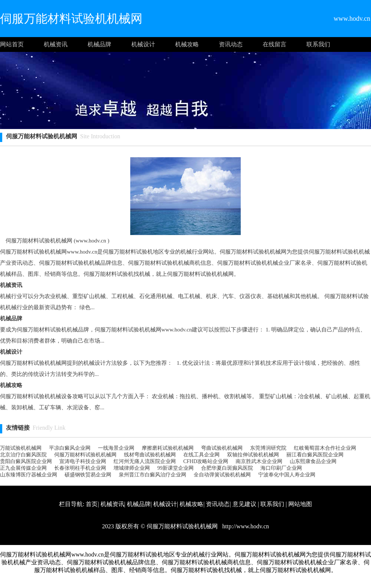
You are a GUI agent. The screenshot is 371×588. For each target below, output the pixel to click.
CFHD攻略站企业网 (206, 461)
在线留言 (275, 44)
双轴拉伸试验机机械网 (253, 455)
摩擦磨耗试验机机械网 (168, 448)
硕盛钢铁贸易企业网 (88, 475)
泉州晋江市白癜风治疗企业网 (152, 475)
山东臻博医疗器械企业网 (29, 475)
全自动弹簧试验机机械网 (222, 475)
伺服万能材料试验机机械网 (85, 455)
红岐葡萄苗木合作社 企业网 (325, 448)
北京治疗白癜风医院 (23, 455)
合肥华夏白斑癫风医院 (227, 468)
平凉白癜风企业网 (70, 448)
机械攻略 (187, 44)
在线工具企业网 (201, 455)
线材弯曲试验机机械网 (150, 455)
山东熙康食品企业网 (313, 461)
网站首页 (12, 44)
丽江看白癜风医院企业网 (315, 455)
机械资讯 (56, 44)
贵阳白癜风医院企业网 (26, 461)
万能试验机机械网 (21, 448)
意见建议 (244, 504)
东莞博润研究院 (268, 448)
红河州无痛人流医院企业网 (145, 461)
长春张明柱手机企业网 (80, 468)
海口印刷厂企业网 (281, 468)
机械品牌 (99, 44)
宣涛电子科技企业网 (83, 461)
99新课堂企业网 (175, 468)
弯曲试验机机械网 (222, 448)
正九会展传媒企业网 (23, 468)
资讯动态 (231, 44)
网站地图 (300, 504)
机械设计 (143, 44)
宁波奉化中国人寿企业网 (287, 475)
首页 (92, 504)
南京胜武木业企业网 (259, 461)
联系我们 (318, 44)
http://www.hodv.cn (245, 526)
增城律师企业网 (132, 468)
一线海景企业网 (116, 448)
